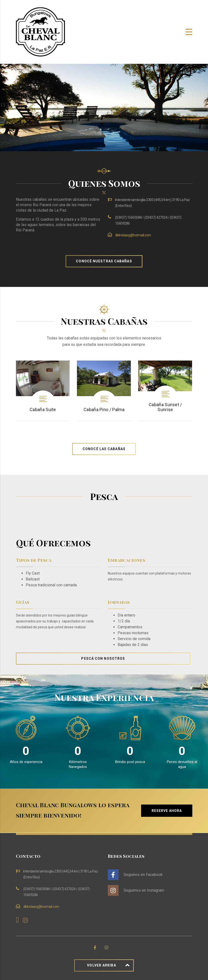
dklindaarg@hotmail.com (133, 235)
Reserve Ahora (167, 811)
